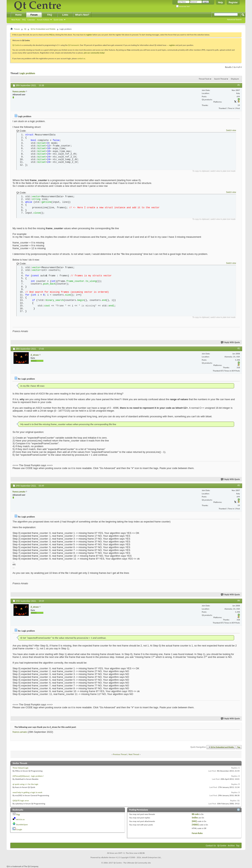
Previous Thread (120, 754)
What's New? (82, 15)
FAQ (24, 20)
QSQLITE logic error (21, 801)
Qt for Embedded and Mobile (43, 29)
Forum (34, 15)
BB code (195, 814)
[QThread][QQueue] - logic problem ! (28, 776)
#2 (239, 348)
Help (220, 2)
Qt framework (74, 45)
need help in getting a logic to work (27, 792)
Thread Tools (204, 79)
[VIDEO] (195, 825)
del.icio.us (20, 819)
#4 (239, 601)
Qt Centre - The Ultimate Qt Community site (132, 863)
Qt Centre (16, 45)
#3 (239, 485)
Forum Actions (43, 20)
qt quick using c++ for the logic (25, 784)
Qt (25, 29)
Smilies (195, 818)
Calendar (31, 20)
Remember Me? (183, 7)
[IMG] (194, 821)
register (172, 45)
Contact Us (211, 846)
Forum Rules (197, 833)
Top (239, 747)
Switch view (231, 130)
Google (19, 829)
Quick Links (58, 20)
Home (18, 15)
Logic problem (27, 73)
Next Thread (134, 754)
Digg (18, 814)
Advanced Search (234, 19)
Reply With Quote (231, 342)
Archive (231, 846)
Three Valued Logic (21, 768)
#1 (239, 85)
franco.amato (20, 732)
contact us (81, 58)
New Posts (16, 20)
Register (233, 2)
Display (234, 79)
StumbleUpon (22, 825)
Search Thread (220, 79)
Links (65, 15)
